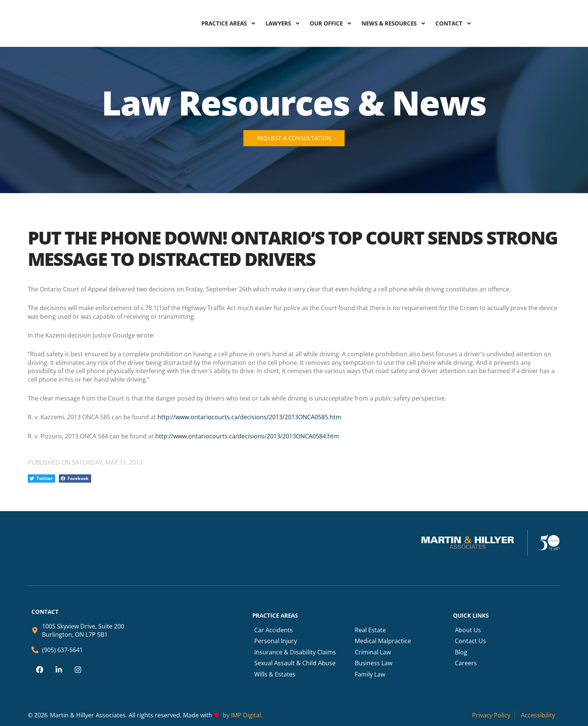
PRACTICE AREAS (229, 23)
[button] (41, 479)
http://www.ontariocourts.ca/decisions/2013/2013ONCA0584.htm (247, 436)
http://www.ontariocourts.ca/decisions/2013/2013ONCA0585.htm (249, 417)
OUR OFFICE (331, 23)
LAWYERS (283, 23)
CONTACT (454, 23)
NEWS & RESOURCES (394, 23)
